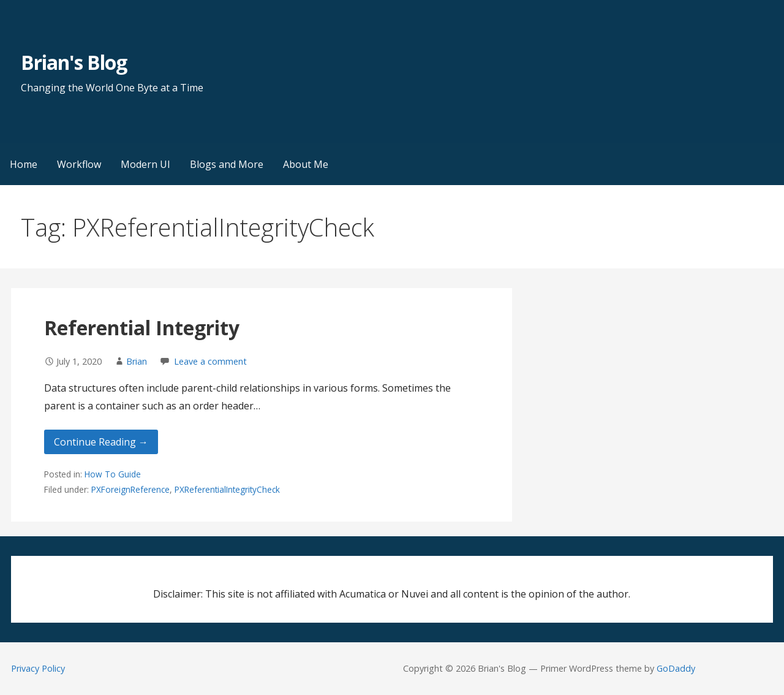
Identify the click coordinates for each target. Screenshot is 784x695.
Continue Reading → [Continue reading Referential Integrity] (101, 442)
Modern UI (145, 164)
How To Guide (113, 474)
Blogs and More (227, 164)
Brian (137, 361)
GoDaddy (676, 668)
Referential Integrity (142, 328)
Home (24, 164)
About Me (306, 164)
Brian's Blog (74, 62)
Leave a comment (210, 361)
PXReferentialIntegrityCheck (227, 489)
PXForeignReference (130, 489)
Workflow (79, 164)
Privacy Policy (38, 668)
